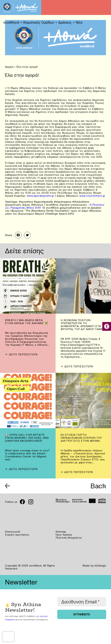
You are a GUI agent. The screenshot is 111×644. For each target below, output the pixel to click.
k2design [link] (100, 565)
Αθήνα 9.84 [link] (33, 208)
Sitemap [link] (61, 532)
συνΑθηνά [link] (11, 22)
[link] (107, 326)
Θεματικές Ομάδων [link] (39, 22)
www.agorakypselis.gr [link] (40, 196)
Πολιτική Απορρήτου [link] (69, 538)
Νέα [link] (79, 22)
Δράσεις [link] (65, 22)
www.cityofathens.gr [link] (92, 196)
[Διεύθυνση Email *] (82, 602)
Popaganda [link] (17, 208)
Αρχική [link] (9, 67)
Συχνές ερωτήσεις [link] (17, 535)
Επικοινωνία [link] (13, 532)
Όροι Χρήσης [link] (64, 535)
